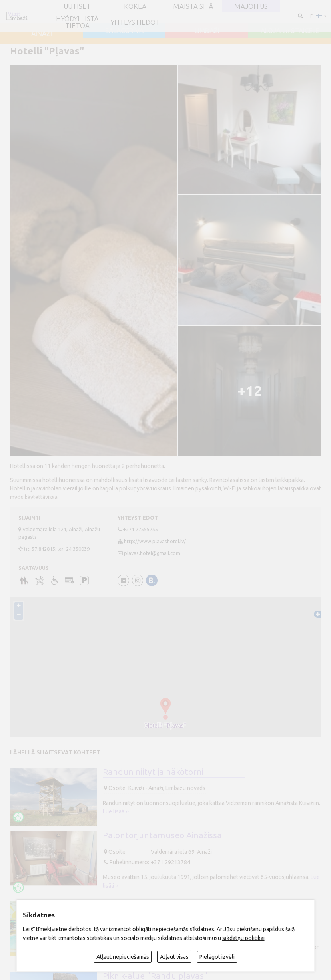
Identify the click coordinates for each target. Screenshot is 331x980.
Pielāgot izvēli (217, 957)
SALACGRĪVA (124, 31)
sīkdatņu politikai (243, 938)
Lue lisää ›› (116, 811)
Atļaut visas (174, 957)
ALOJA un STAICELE (290, 31)
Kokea (135, 6)
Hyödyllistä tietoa (77, 22)
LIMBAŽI (207, 31)
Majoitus (251, 6)
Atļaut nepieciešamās (123, 957)
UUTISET (77, 6)
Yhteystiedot (135, 22)
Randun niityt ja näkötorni (153, 772)
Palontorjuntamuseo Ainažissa (162, 835)
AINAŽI (42, 33)
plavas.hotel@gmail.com (152, 553)
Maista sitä (193, 6)
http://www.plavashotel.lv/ (155, 541)
